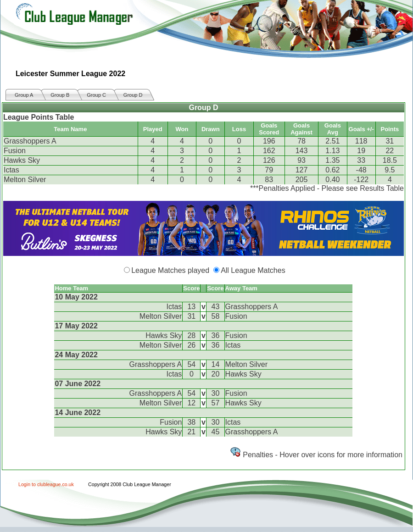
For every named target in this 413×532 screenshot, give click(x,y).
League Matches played (170, 270)
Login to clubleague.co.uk (46, 484)
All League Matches (253, 270)
